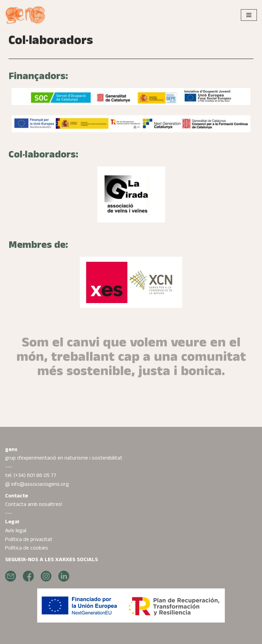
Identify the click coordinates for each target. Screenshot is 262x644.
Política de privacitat (29, 540)
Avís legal (16, 531)
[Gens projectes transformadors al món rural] (26, 15)
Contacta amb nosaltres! (34, 504)
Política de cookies (27, 548)
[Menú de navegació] (249, 15)
